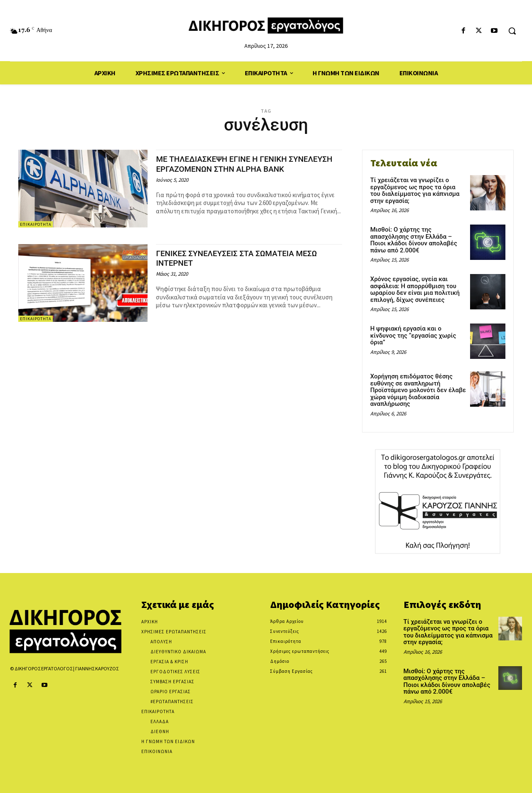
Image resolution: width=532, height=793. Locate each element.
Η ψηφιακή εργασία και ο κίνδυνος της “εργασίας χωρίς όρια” (413, 335)
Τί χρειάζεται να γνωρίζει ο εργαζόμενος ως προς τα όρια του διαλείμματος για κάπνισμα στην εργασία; (415, 190)
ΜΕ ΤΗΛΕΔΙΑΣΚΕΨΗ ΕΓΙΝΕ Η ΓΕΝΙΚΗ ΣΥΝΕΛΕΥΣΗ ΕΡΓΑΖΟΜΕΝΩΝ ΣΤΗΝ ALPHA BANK (240, 168)
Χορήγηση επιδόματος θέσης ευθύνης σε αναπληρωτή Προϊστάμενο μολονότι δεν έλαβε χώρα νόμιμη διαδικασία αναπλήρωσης (418, 390)
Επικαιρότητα (36, 224)
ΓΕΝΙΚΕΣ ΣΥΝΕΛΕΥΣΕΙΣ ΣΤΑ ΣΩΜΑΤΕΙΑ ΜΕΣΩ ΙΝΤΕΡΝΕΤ (245, 258)
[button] (512, 31)
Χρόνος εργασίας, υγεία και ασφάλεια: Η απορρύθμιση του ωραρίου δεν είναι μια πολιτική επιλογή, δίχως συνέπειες (415, 289)
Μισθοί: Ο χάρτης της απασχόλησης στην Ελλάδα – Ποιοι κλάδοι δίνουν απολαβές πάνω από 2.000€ (414, 240)
